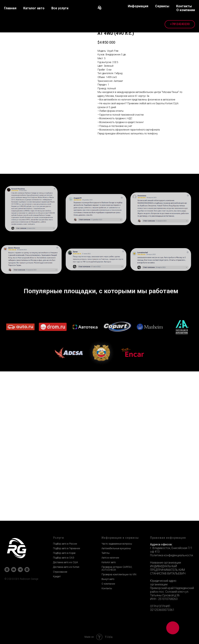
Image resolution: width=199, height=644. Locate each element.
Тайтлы (106, 553)
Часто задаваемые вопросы (117, 544)
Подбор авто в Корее (64, 553)
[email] (14, 570)
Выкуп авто (108, 579)
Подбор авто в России (65, 544)
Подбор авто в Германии (67, 548)
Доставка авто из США (66, 562)
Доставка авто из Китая (66, 567)
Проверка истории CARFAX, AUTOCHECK (117, 568)
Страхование (60, 572)
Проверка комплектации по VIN (119, 574)
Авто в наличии (110, 558)
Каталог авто (109, 562)
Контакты (107, 588)
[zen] (7, 570)
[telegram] (20, 570)
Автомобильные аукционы (116, 548)
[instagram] (27, 570)
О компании (108, 584)
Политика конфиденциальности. (172, 555)
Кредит (57, 577)
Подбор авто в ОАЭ (64, 558)
